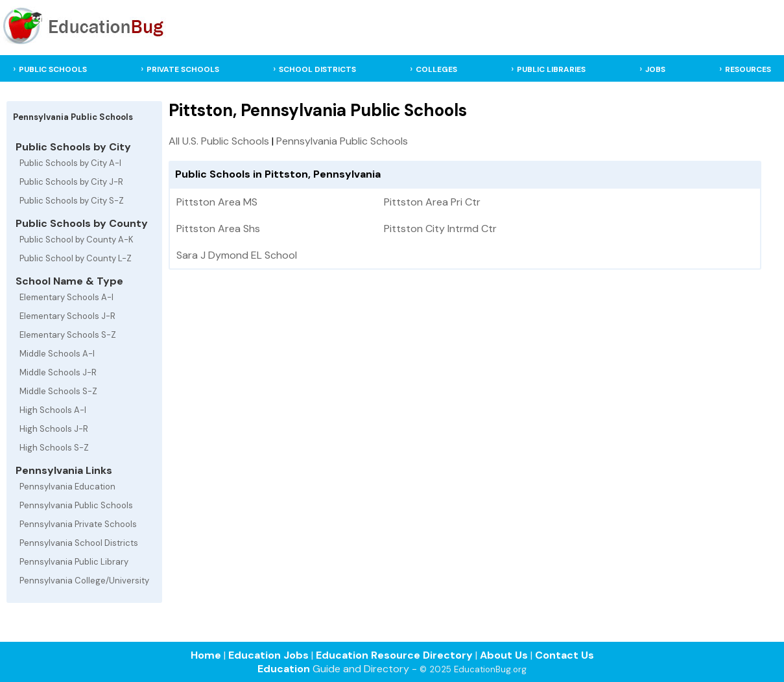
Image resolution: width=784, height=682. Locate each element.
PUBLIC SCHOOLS (53, 69)
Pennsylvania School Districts (79, 543)
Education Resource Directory (394, 655)
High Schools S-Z (54, 448)
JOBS (655, 69)
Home (206, 655)
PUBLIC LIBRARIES (551, 69)
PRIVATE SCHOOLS (183, 69)
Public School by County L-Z (76, 258)
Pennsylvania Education (67, 487)
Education (284, 669)
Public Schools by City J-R (71, 182)
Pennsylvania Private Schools (78, 524)
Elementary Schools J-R (67, 316)
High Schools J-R (54, 429)
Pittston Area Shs (218, 229)
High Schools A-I (53, 410)
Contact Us (564, 655)
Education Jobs (268, 655)
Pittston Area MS (217, 202)
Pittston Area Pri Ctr (432, 202)
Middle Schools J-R (58, 372)
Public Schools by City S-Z (72, 201)
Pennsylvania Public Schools (76, 505)
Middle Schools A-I (57, 354)
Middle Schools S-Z (58, 391)
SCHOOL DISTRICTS (317, 69)
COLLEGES (436, 69)
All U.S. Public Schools (219, 141)
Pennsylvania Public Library (74, 562)
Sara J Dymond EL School (237, 255)
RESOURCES (748, 69)
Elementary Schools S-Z (68, 335)
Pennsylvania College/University (84, 581)
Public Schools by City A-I (70, 163)
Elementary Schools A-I (66, 297)
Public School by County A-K (77, 240)
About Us (504, 655)
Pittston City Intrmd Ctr (440, 229)
